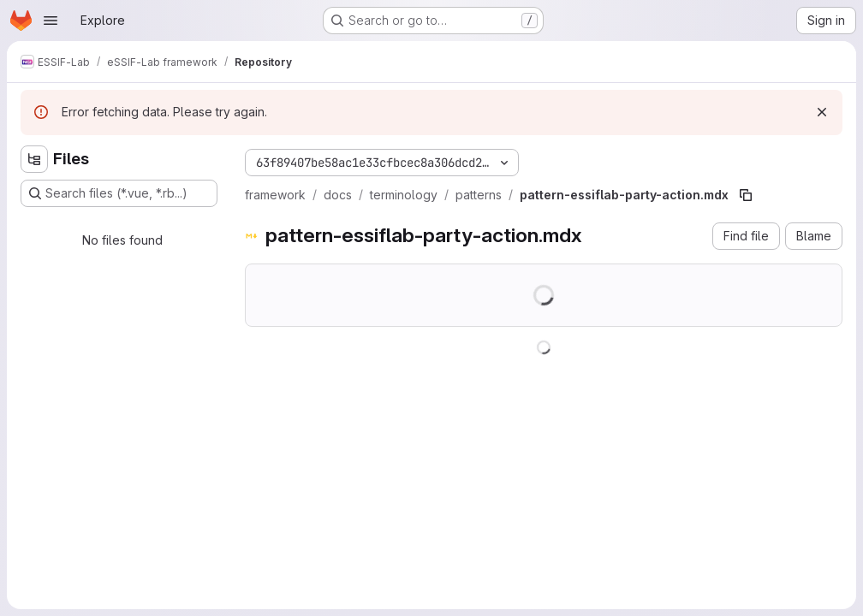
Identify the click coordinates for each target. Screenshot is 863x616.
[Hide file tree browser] (34, 159)
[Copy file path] (746, 195)
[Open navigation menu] (51, 21)
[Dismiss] (822, 112)
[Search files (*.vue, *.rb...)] (119, 193)
